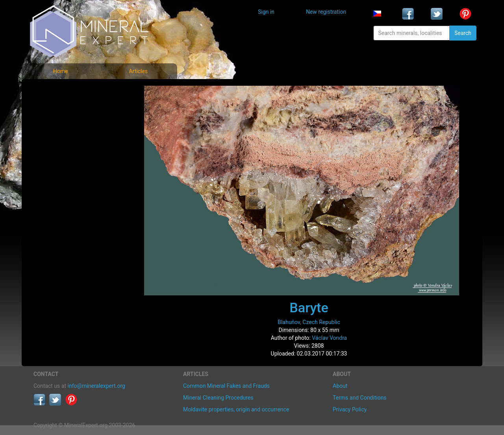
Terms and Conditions (360, 398)
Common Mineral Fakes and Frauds (226, 386)
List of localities (59, 143)
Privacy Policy (350, 409)
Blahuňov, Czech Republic (309, 322)
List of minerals (59, 108)
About (340, 386)
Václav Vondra (329, 338)
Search (463, 33)
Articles (138, 71)
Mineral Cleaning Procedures (218, 398)
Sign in (266, 12)
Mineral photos (58, 91)
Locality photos (58, 125)
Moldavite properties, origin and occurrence (236, 409)
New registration (326, 12)
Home (61, 71)
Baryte (309, 308)
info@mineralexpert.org (96, 386)
